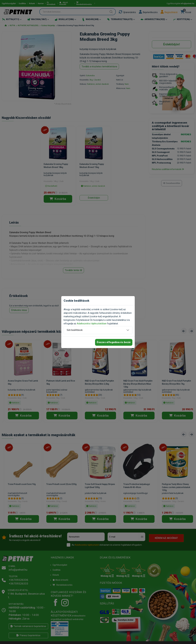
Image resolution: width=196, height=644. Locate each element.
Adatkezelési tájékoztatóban (92, 324)
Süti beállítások (75, 330)
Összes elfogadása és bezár (114, 342)
